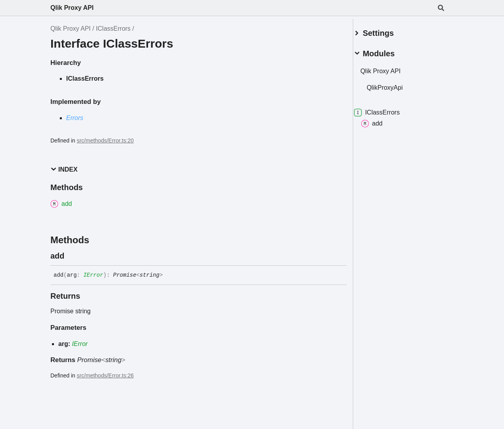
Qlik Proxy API (72, 8)
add (381, 120)
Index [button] (64, 169)
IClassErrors (113, 29)
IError (93, 275)
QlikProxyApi (394, 84)
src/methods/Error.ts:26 (105, 375)
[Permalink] (72, 256)
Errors (75, 118)
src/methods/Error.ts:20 (105, 141)
